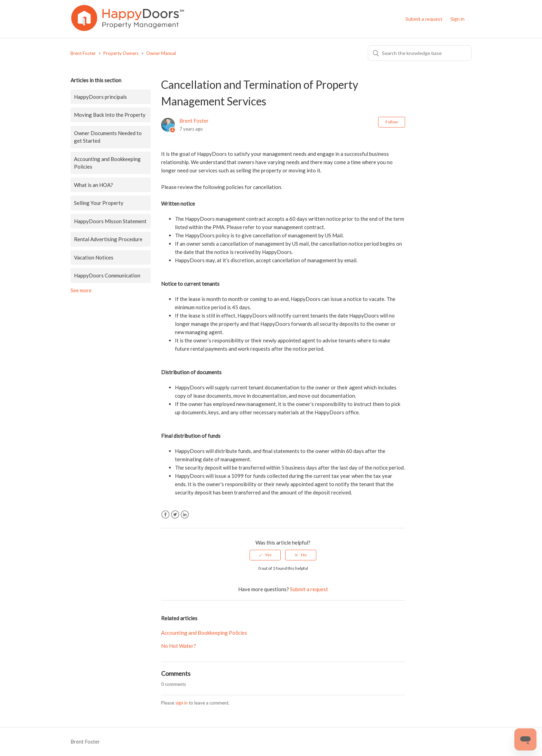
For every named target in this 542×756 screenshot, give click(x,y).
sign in (181, 703)
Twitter (175, 515)
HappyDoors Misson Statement (110, 221)
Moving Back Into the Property (110, 115)
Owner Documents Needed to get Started (108, 137)
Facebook (165, 515)
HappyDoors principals (100, 97)
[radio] (265, 555)
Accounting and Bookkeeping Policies (107, 163)
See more (81, 290)
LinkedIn (185, 515)
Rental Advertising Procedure (108, 239)
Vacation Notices (94, 257)
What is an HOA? (94, 185)
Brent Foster (83, 53)
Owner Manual (161, 53)
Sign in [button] (457, 19)
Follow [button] (392, 122)
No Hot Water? (179, 646)
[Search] (420, 53)
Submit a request (424, 19)
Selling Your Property (99, 203)
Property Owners (121, 53)
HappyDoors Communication (107, 275)
